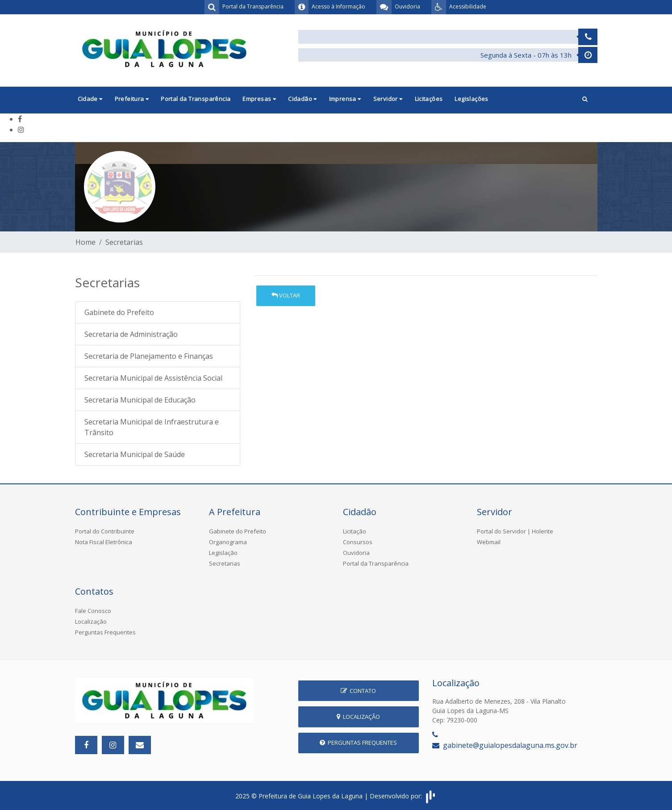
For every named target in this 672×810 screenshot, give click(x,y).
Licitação (355, 531)
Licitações (429, 99)
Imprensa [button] (345, 99)
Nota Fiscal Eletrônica (104, 542)
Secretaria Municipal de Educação (140, 400)
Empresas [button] (259, 99)
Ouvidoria (356, 553)
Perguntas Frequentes (105, 632)
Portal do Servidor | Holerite (515, 531)
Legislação (223, 553)
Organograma (228, 542)
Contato (358, 691)
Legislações (471, 99)
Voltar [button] (286, 295)
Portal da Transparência (196, 99)
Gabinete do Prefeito (119, 312)
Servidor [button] (388, 99)
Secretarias (124, 242)
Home (86, 242)
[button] (585, 100)
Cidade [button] (90, 99)
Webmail (489, 542)
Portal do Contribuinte (105, 531)
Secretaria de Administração (131, 334)
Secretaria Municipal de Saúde (135, 454)
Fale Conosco (93, 611)
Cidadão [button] (303, 99)
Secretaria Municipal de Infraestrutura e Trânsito (152, 427)
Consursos (358, 542)
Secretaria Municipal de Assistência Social (153, 378)
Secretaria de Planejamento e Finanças (149, 356)
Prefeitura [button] (132, 99)
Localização (91, 621)
